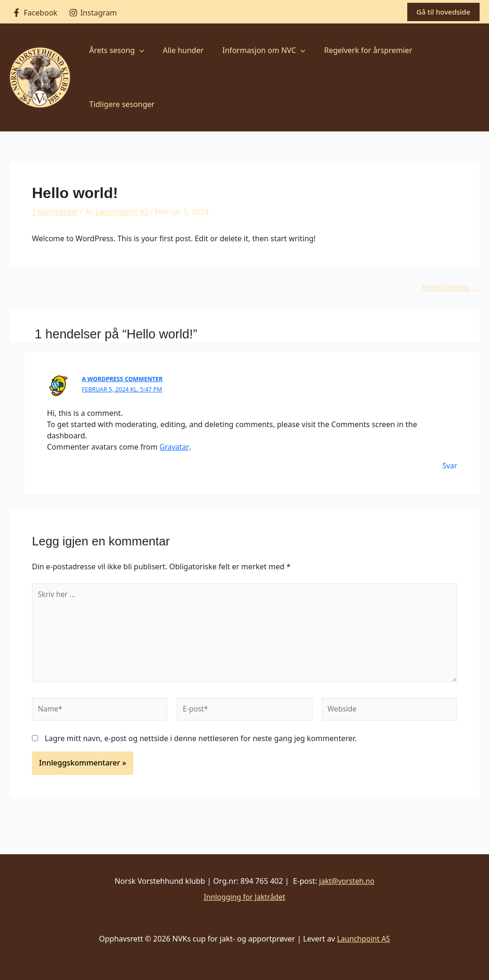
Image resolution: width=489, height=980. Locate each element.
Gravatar (175, 446)
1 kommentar (56, 212)
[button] (443, 12)
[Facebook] (35, 13)
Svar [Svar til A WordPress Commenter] (450, 465)
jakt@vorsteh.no (347, 881)
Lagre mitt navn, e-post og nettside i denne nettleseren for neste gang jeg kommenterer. (201, 743)
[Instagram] (93, 13)
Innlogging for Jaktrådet (244, 897)
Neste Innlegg (449, 287)
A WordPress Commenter (124, 379)
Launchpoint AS (363, 939)
